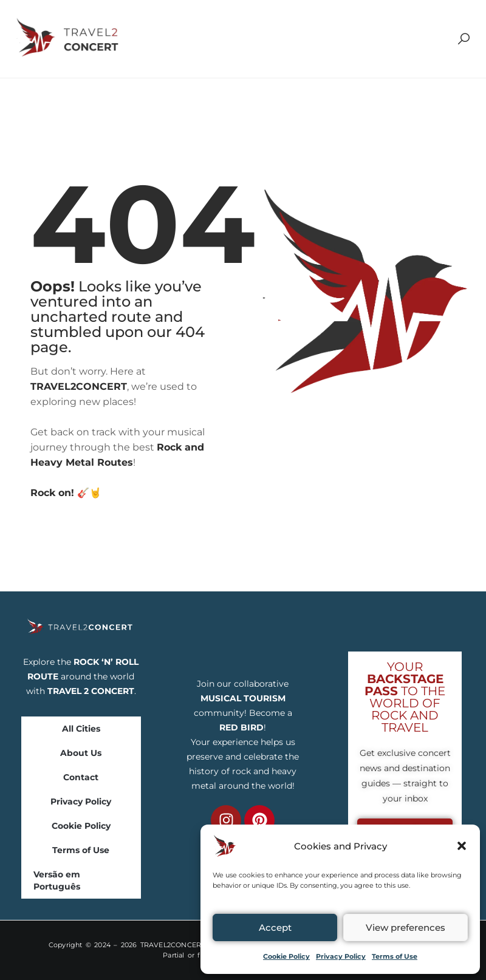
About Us (81, 753)
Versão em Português (57, 880)
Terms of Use (395, 956)
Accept (275, 927)
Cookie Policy (286, 956)
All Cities (81, 729)
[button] (462, 846)
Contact (81, 777)
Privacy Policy (341, 956)
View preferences (406, 927)
